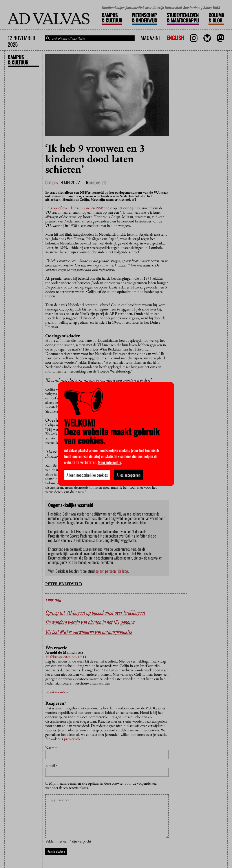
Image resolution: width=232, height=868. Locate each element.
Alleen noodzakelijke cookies (87, 475)
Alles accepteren (129, 475)
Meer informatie (110, 462)
